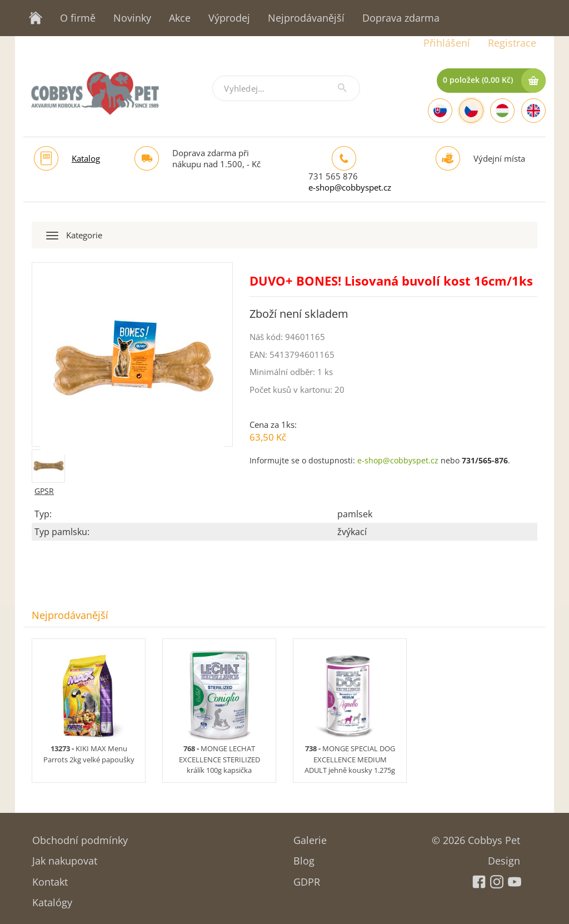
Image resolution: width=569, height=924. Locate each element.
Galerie (310, 836)
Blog (304, 857)
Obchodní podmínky (80, 836)
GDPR (307, 878)
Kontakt (50, 878)
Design (504, 857)
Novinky (132, 18)
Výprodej (229, 18)
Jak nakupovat (65, 857)
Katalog (86, 158)
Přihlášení (447, 43)
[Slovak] (440, 111)
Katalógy (52, 899)
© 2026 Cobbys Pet (476, 836)
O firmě (78, 18)
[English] (533, 111)
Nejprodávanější (306, 18)
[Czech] (471, 111)
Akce (180, 18)
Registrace (512, 43)
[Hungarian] (502, 111)
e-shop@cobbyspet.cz (350, 187)
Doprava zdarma (401, 18)
